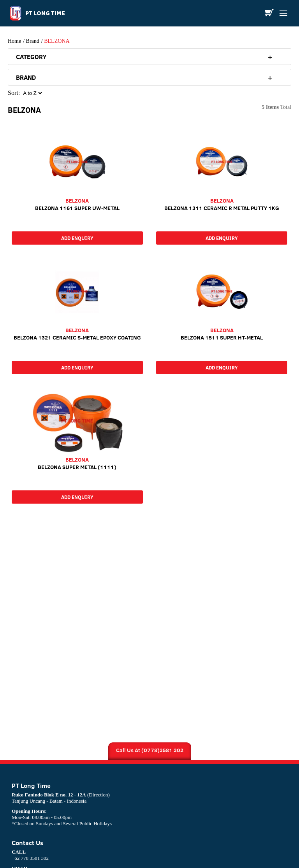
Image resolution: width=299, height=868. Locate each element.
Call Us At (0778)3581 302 (150, 750)
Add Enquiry (77, 238)
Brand (33, 41)
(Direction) (98, 795)
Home (14, 41)
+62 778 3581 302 (30, 855)
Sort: (14, 93)
